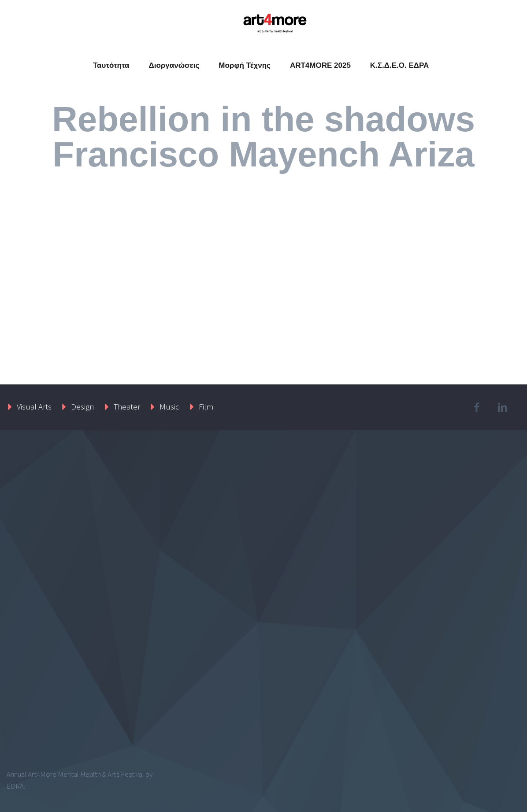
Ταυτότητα (111, 65)
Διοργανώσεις (174, 65)
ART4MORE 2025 (320, 65)
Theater (127, 406)
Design (83, 406)
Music (169, 406)
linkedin (503, 407)
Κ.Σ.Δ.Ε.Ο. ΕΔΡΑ (400, 65)
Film (206, 406)
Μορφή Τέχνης (245, 65)
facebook (477, 407)
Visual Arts (34, 406)
